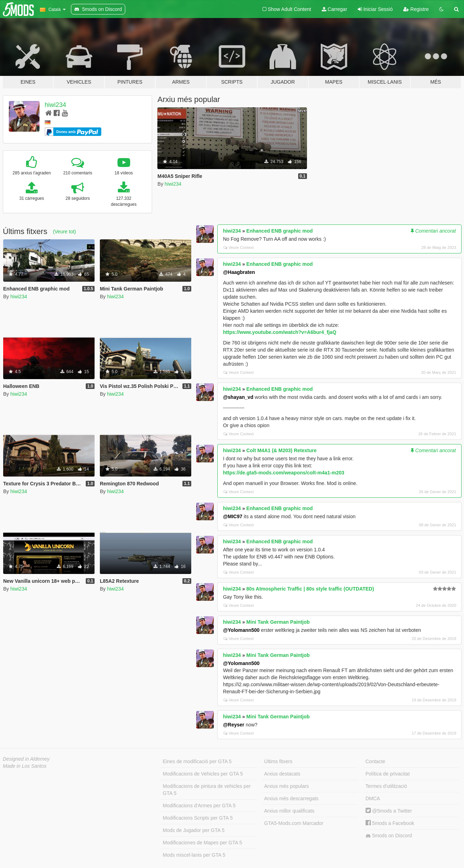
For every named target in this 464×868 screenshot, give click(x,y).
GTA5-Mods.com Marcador (294, 823)
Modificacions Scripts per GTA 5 (198, 818)
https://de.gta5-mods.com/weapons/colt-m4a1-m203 (284, 473)
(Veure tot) (64, 232)
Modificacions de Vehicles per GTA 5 (203, 774)
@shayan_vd (238, 397)
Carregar (335, 9)
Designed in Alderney (26, 759)
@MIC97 (233, 516)
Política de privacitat (388, 774)
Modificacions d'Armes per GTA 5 (199, 806)
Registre (416, 9)
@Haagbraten (239, 272)
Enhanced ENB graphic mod (279, 231)
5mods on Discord (389, 836)
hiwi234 (56, 105)
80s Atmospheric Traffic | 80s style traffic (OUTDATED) (310, 589)
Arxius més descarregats (291, 798)
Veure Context (239, 247)
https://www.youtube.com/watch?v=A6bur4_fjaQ (280, 332)
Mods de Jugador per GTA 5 (194, 830)
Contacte (375, 761)
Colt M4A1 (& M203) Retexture (281, 450)
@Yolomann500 (241, 630)
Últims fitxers (278, 761)
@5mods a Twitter (389, 811)
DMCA (373, 798)
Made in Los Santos (25, 766)
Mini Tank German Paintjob (278, 622)
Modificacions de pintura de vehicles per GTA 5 (207, 790)
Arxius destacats (282, 774)
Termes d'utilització (386, 786)
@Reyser (234, 725)
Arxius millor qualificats (289, 811)
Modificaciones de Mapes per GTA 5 (202, 843)
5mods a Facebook (390, 823)
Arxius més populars (287, 786)
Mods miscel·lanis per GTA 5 (194, 855)
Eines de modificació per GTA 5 (197, 761)
